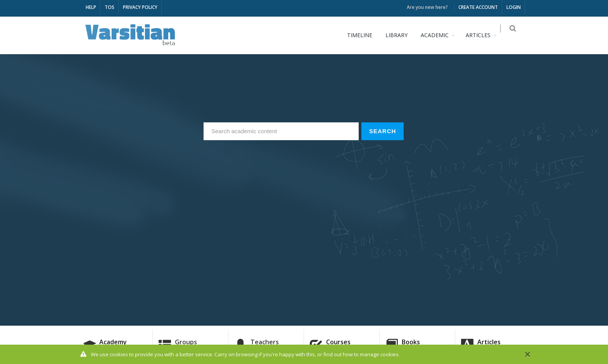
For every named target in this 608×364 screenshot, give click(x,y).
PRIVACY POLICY (140, 7)
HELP (91, 7)
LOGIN (514, 7)
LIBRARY (401, 35)
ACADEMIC (439, 35)
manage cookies (379, 355)
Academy (113, 342)
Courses (338, 342)
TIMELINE (364, 35)
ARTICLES (483, 35)
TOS (110, 7)
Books (411, 342)
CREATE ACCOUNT (478, 7)
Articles (489, 342)
